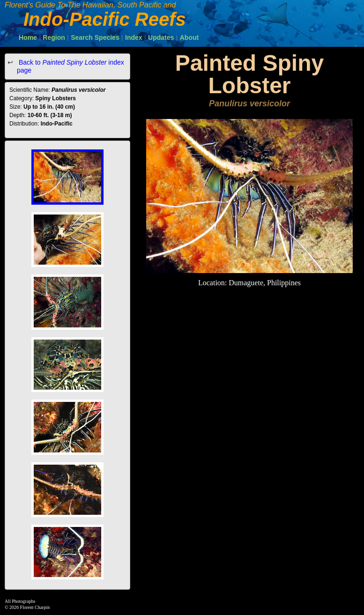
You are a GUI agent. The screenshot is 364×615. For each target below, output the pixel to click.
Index (134, 37)
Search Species (95, 37)
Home (28, 37)
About (189, 37)
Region (54, 37)
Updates (161, 37)
